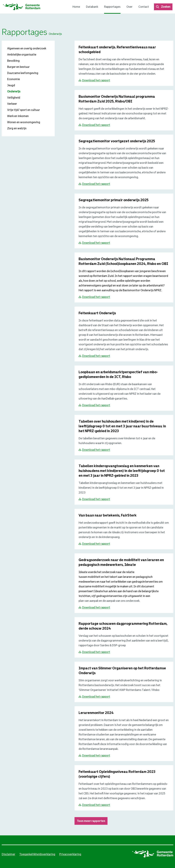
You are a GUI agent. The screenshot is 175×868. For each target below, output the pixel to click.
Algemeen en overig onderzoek (27, 48)
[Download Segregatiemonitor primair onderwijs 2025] (114, 200)
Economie (14, 79)
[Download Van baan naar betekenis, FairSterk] (108, 516)
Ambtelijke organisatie (22, 55)
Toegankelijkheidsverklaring (37, 854)
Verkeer (12, 104)
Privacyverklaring (70, 854)
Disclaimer (8, 854)
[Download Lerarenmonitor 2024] (96, 713)
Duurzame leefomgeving (23, 73)
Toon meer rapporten (91, 821)
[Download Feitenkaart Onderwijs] (97, 313)
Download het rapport (96, 80)
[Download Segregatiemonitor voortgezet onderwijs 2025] (117, 141)
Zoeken (166, 7)
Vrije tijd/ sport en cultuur (23, 110)
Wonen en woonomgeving (24, 122)
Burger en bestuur (18, 67)
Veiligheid (14, 98)
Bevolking (13, 61)
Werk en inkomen (18, 116)
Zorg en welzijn (17, 128)
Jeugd (11, 85)
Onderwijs (14, 91)
